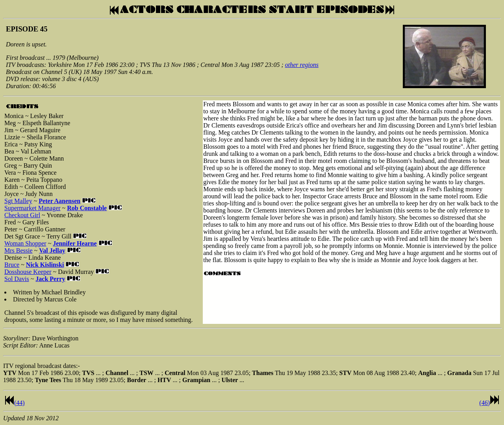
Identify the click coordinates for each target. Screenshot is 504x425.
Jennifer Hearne (75, 243)
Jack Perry (50, 279)
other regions (302, 65)
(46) (485, 403)
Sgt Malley (18, 201)
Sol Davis (17, 279)
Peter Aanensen (59, 201)
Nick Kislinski (45, 265)
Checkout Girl (22, 215)
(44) (19, 403)
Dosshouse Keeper (28, 272)
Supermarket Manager (32, 208)
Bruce (12, 265)
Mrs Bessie (19, 250)
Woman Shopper (25, 243)
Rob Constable (87, 208)
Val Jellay (52, 250)
